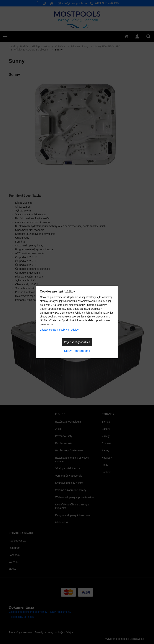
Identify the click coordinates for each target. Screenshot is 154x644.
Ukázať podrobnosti (77, 351)
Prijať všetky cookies (77, 342)
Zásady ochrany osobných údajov (59, 330)
